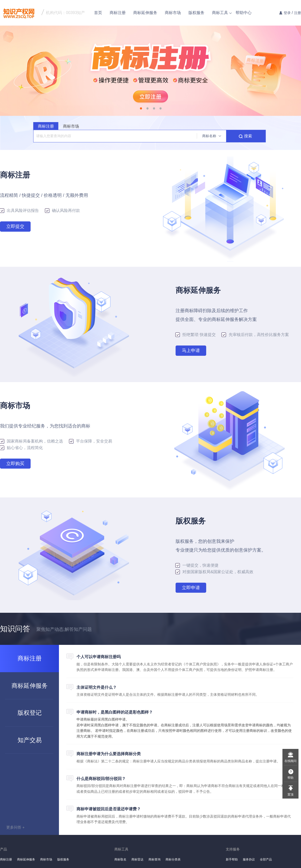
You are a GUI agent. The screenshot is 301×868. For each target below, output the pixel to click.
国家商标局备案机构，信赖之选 (32, 441)
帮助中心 (244, 13)
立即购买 (15, 464)
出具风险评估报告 (20, 210)
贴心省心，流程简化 (21, 448)
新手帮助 (232, 859)
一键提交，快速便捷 (197, 565)
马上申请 (191, 351)
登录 (287, 13)
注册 (297, 13)
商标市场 (173, 13)
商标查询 (155, 859)
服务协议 (249, 859)
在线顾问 (290, 761)
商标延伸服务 (145, 13)
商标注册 (118, 13)
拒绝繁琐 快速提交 (196, 335)
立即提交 (15, 226)
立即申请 (191, 588)
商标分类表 (173, 859)
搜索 (248, 136)
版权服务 (196, 13)
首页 (98, 13)
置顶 (290, 795)
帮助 (290, 778)
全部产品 (266, 859)
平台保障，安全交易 (91, 441)
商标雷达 (137, 859)
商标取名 (120, 859)
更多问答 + (15, 827)
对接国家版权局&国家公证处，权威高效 (214, 572)
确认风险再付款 (63, 210)
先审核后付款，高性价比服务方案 (255, 335)
